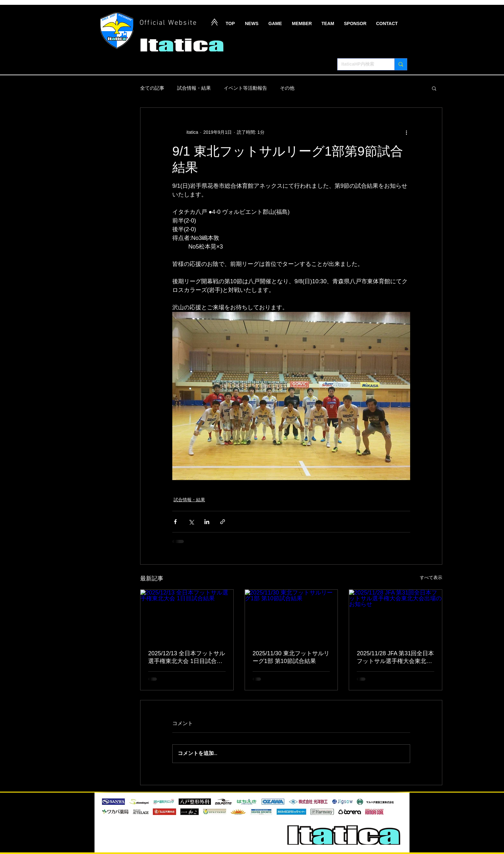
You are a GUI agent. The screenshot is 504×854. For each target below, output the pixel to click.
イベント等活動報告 (245, 88)
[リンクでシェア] (223, 522)
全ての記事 (152, 88)
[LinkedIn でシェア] (207, 522)
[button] (434, 88)
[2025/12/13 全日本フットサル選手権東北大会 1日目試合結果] (187, 616)
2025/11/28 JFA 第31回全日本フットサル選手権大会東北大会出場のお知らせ (395, 658)
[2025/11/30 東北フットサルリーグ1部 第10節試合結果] (291, 616)
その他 (287, 88)
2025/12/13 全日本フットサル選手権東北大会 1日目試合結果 (187, 658)
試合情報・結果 (194, 88)
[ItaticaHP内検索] (361, 64)
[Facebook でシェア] (175, 522)
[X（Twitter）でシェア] (191, 522)
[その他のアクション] (406, 132)
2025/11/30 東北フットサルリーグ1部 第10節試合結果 (291, 657)
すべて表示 (431, 577)
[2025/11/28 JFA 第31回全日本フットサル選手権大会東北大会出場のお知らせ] (396, 616)
